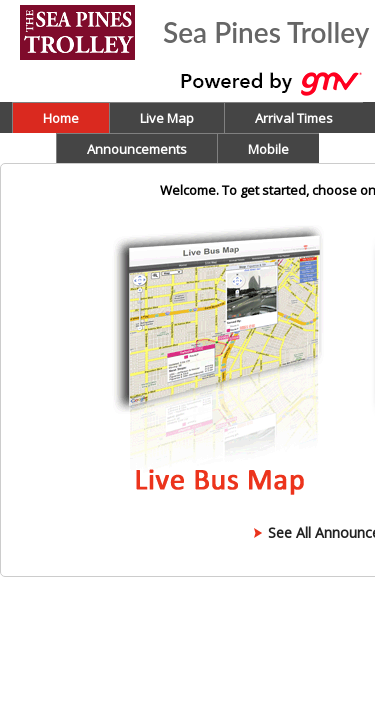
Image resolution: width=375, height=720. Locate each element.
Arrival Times (294, 118)
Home (61, 118)
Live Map (167, 118)
